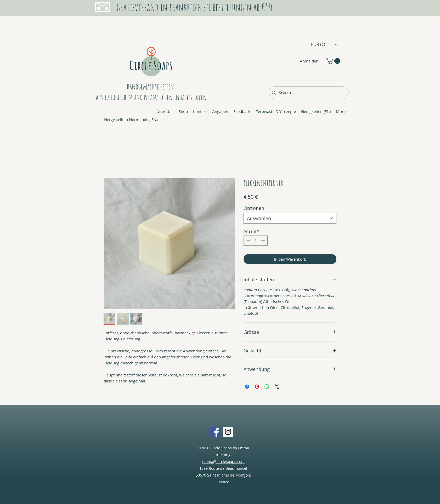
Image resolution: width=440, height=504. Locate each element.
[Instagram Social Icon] (228, 432)
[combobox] (290, 218)
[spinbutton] (256, 241)
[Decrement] (248, 241)
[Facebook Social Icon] (215, 432)
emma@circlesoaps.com (223, 462)
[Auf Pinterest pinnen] (257, 387)
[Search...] (308, 93)
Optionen (254, 208)
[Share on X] (277, 387)
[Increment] (264, 241)
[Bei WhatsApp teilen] (267, 387)
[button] (325, 44)
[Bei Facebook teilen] (247, 387)
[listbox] (325, 44)
